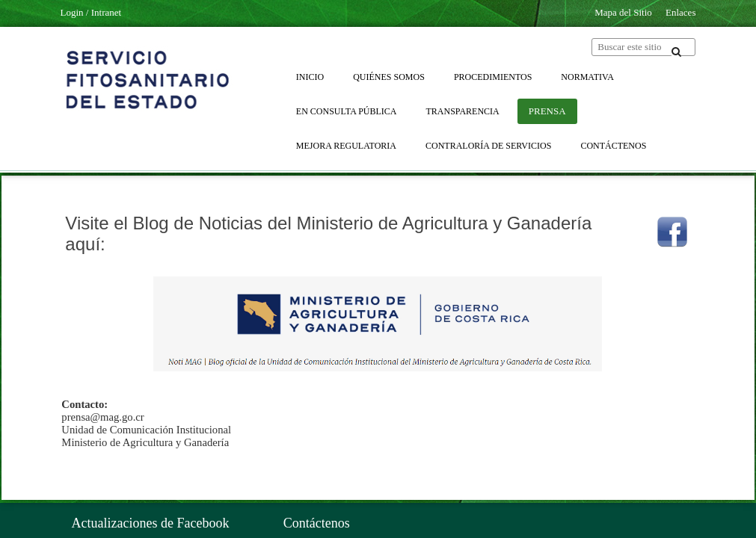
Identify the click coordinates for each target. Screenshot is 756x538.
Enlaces (680, 12)
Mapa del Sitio (623, 12)
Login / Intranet (91, 12)
